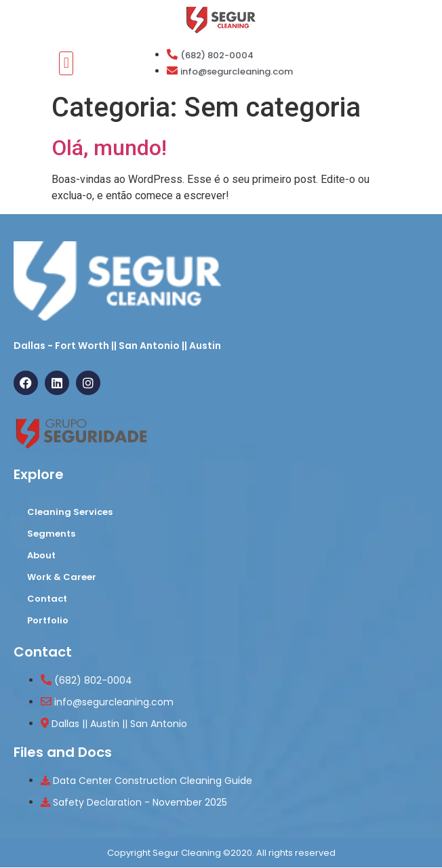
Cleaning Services (70, 512)
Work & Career (62, 577)
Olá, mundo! (109, 148)
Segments (51, 534)
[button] (66, 63)
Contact (47, 599)
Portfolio (48, 620)
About (41, 555)
